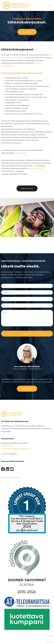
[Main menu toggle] (50, 5)
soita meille (20, 153)
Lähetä (27, 334)
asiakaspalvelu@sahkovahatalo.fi (16, 449)
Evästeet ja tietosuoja (10, 477)
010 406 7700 (7, 446)
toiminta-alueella (35, 169)
